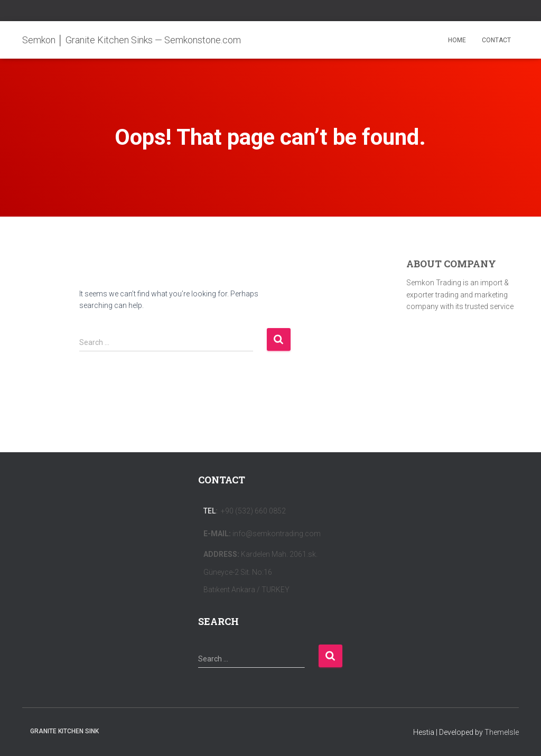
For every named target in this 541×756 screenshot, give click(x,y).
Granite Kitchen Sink (64, 731)
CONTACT (496, 40)
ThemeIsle (502, 732)
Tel (209, 511)
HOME (457, 40)
